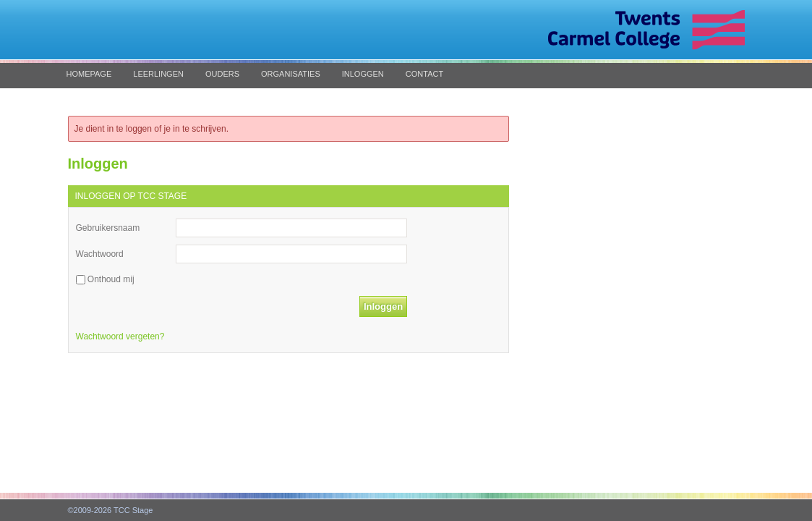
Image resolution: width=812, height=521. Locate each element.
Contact (424, 74)
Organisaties (291, 74)
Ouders (222, 74)
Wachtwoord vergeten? (120, 336)
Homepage (89, 74)
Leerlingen (158, 74)
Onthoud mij (111, 279)
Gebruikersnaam (108, 228)
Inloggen (363, 74)
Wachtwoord (100, 254)
